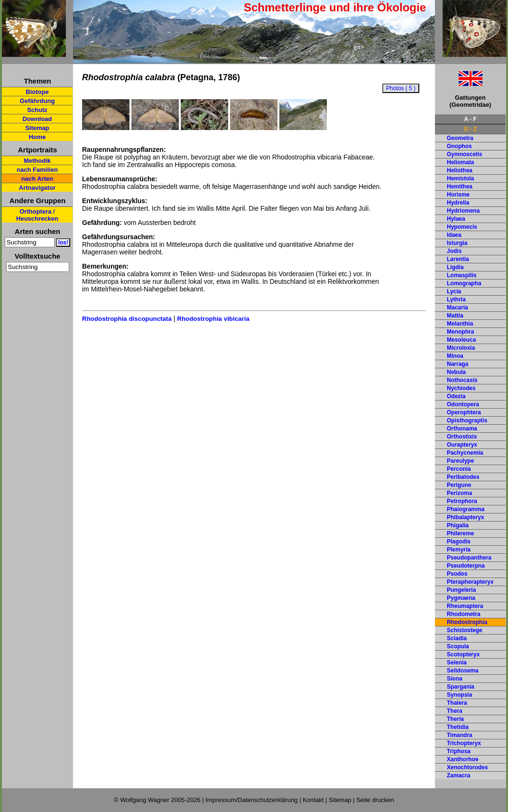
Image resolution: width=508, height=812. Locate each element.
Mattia (455, 316)
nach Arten (37, 179)
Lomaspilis (462, 275)
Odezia (456, 396)
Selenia (457, 663)
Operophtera (464, 412)
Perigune (459, 485)
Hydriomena (463, 211)
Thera (455, 711)
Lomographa (464, 283)
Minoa (455, 356)
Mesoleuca (461, 340)
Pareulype (460, 461)
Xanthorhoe (463, 759)
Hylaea (456, 219)
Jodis (454, 251)
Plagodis (459, 541)
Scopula (458, 646)
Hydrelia (458, 203)
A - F (470, 119)
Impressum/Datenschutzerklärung (251, 800)
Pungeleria (461, 590)
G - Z (470, 129)
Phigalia (458, 525)
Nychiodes (461, 388)
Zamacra (458, 775)
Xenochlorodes (467, 767)
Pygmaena (461, 598)
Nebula (456, 372)
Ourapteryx (462, 445)
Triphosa (459, 751)
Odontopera (463, 404)
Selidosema (463, 671)
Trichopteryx (464, 743)
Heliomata (460, 162)
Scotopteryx (463, 654)
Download (37, 119)
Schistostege (465, 630)
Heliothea (460, 170)
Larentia (458, 259)
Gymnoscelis (465, 154)
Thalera (457, 703)
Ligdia (455, 267)
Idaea (454, 235)
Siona (455, 679)
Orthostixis (462, 437)
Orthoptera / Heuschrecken (37, 215)
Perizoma (459, 493)
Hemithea (460, 187)
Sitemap (37, 128)
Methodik (37, 161)
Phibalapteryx (466, 517)
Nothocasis (462, 380)
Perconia (459, 469)
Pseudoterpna (466, 566)
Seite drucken (375, 800)
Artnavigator (37, 188)
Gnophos (459, 146)
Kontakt (313, 800)
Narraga (457, 364)
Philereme (460, 533)
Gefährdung (37, 101)
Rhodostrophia (467, 622)
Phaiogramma (466, 509)
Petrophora (462, 501)
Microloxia (461, 348)
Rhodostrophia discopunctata (127, 319)
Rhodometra (464, 614)
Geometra (460, 138)
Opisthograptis (467, 420)
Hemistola (460, 178)
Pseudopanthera (469, 558)
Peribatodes (463, 477)
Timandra (460, 735)
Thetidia (458, 727)
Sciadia (457, 638)
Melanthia (460, 324)
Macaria (457, 308)
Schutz (37, 110)
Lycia (454, 291)
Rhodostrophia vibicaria (213, 319)
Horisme (458, 195)
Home (37, 137)
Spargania (461, 687)
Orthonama (462, 429)
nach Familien (37, 170)
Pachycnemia (465, 453)
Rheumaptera (465, 606)
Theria (455, 719)
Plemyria (459, 550)
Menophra (460, 332)
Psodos (457, 574)
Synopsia (459, 695)
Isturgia (457, 243)
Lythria (456, 299)
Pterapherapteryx (470, 582)
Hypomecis (462, 227)
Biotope (37, 92)
